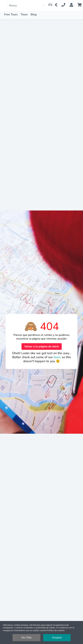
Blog (34, 14)
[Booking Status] (73, 5)
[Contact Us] (65, 5)
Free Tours (11, 14)
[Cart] (80, 5)
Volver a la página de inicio (42, 347)
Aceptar (57, 638)
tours (58, 357)
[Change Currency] (57, 5)
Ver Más (26, 638)
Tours (24, 14)
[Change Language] (49, 5)
